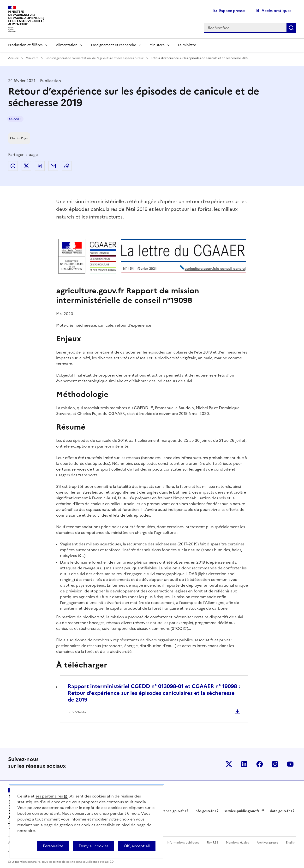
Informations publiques (183, 843)
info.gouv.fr (204, 811)
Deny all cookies (94, 846)
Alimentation (67, 45)
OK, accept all (137, 846)
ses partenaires (49, 796)
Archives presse (267, 843)
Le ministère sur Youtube (290, 764)
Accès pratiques (276, 11)
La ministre (187, 45)
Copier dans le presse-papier (67, 166)
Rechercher (291, 28)
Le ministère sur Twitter (229, 764)
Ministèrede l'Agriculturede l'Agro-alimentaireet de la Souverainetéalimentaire (26, 18)
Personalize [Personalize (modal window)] (53, 846)
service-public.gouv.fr (242, 811)
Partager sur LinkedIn (40, 166)
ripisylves (68, 555)
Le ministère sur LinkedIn (244, 764)
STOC (177, 628)
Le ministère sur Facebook (260, 764)
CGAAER (15, 119)
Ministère (157, 45)
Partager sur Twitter (26, 166)
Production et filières (25, 45)
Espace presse (232, 11)
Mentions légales (237, 843)
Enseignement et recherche (113, 45)
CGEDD (141, 408)
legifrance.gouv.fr (170, 811)
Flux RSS (212, 843)
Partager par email (53, 166)
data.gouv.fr (280, 811)
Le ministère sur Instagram (275, 764)
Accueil (13, 58)
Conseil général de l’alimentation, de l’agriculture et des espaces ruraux (95, 58)
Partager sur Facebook (13, 166)
